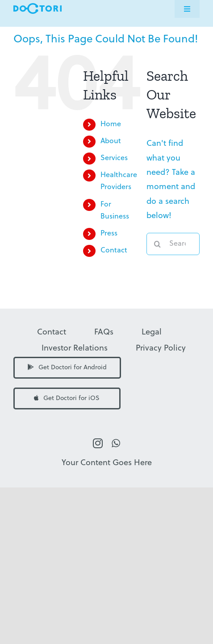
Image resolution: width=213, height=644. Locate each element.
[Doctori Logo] (38, 7)
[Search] (158, 244)
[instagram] (98, 443)
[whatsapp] (116, 443)
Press (109, 234)
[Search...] (173, 244)
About (111, 141)
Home (111, 124)
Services (114, 158)
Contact (114, 251)
